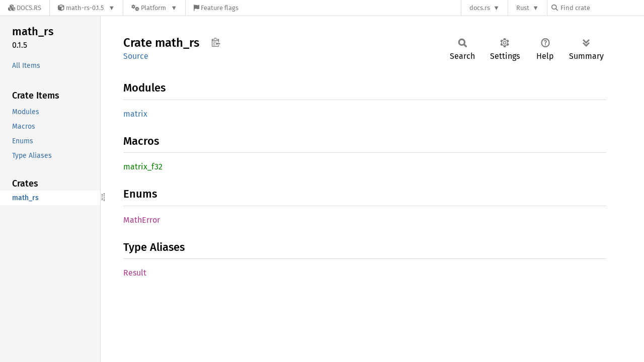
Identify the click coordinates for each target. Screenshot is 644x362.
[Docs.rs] (25, 8)
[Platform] (154, 8)
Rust (523, 8)
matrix (135, 114)
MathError (142, 220)
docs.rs (480, 8)
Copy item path (216, 42)
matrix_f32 (143, 167)
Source (136, 56)
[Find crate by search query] (602, 8)
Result (135, 273)
